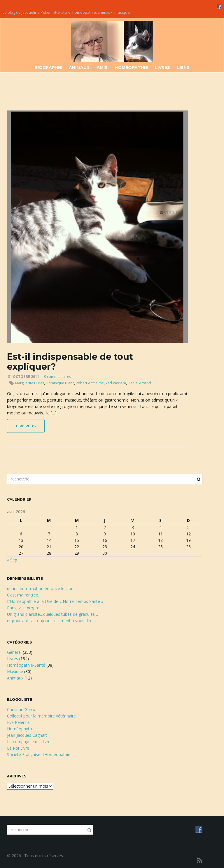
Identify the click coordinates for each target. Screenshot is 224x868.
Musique (15, 671)
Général (14, 652)
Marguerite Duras (30, 383)
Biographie (48, 68)
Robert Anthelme (90, 383)
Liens (183, 68)
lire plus (26, 426)
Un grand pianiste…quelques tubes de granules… (52, 614)
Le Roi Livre (18, 748)
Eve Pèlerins (18, 722)
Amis (102, 68)
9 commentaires (57, 377)
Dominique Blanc (60, 383)
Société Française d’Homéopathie (39, 754)
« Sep (12, 560)
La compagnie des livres (30, 742)
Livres (162, 68)
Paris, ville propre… (25, 608)
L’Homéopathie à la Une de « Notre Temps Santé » (55, 601)
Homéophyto (20, 729)
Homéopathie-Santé (26, 665)
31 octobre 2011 (23, 377)
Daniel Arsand (139, 383)
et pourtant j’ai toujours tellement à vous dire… (51, 621)
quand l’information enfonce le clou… (42, 588)
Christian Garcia (22, 709)
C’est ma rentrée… (24, 595)
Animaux (79, 68)
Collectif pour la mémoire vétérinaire (41, 716)
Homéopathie (131, 68)
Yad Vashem (116, 383)
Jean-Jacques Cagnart (27, 735)
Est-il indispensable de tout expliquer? (70, 362)
